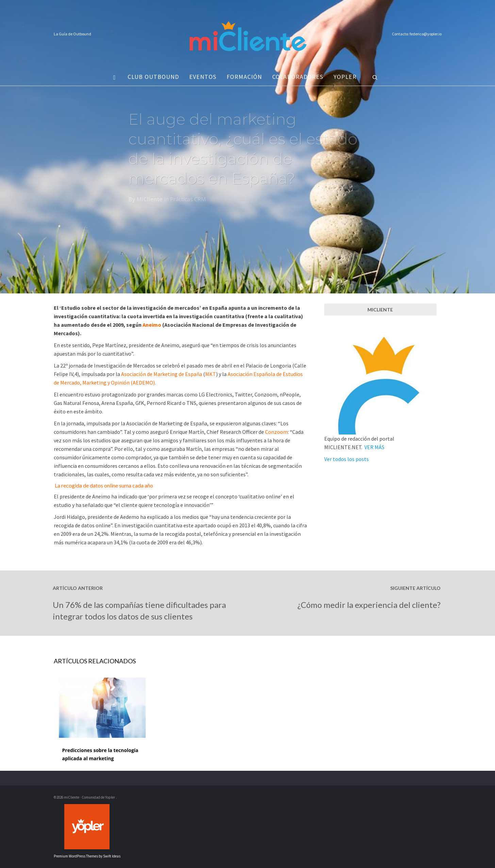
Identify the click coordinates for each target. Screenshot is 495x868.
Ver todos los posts (346, 459)
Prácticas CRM (188, 201)
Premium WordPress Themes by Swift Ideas (87, 856)
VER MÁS (374, 447)
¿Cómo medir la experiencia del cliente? (369, 605)
